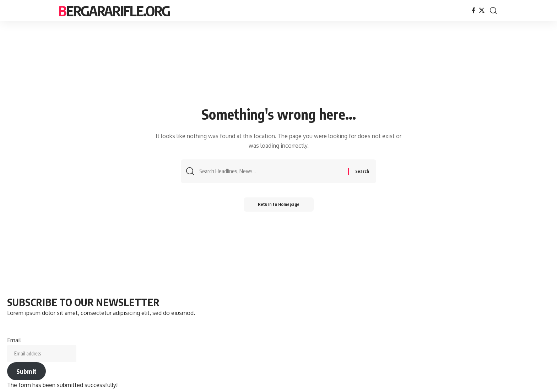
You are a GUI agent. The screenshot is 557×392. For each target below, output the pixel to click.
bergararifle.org (114, 11)
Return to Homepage (279, 204)
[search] (493, 11)
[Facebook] (474, 10)
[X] (482, 10)
